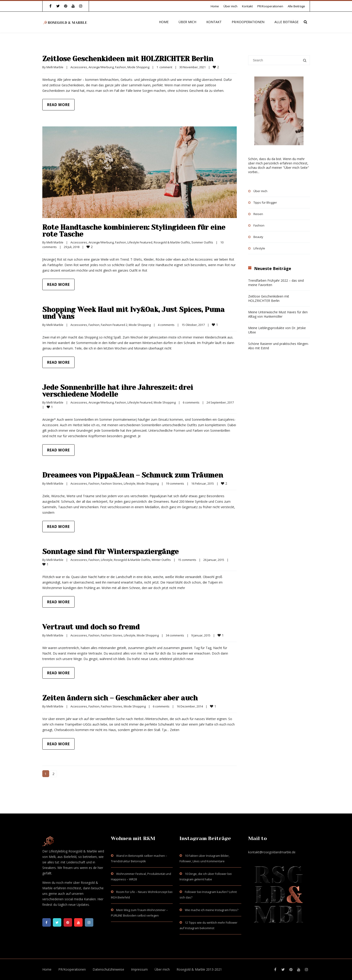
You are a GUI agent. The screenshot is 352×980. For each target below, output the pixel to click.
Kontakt (247, 6)
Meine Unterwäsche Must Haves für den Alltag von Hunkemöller (278, 314)
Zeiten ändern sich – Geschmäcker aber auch (120, 698)
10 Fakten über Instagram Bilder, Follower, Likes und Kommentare (204, 858)
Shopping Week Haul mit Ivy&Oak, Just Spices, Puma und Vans (133, 313)
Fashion (121, 67)
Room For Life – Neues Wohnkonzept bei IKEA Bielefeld (142, 895)
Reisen (258, 214)
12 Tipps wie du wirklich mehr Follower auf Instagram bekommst (208, 925)
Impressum (139, 969)
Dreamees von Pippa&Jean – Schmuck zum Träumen (133, 475)
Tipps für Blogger (265, 202)
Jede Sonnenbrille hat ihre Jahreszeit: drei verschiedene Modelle (118, 391)
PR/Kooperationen (270, 6)
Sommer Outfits (202, 242)
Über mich (230, 6)
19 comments (175, 483)
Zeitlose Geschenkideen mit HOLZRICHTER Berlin (128, 59)
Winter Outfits (161, 560)
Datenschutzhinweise (108, 969)
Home (215, 6)
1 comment (164, 67)
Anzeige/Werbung (101, 67)
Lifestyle (130, 483)
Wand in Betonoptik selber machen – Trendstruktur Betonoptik (139, 858)
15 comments (187, 560)
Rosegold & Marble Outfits (172, 242)
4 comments (166, 325)
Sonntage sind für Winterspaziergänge (110, 552)
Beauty (258, 237)
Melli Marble (55, 67)
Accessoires (79, 67)
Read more (58, 105)
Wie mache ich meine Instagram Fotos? (212, 910)
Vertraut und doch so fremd (91, 627)
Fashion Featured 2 (114, 325)
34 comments (175, 635)
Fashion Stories (112, 483)
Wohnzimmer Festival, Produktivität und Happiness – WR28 (141, 876)
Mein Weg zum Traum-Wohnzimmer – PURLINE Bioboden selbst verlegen (139, 913)
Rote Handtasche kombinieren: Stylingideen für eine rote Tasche (134, 231)
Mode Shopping (138, 67)
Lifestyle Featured (140, 242)
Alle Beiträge (296, 6)
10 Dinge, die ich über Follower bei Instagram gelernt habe (206, 876)
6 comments (191, 402)
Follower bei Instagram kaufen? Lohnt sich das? (208, 895)
